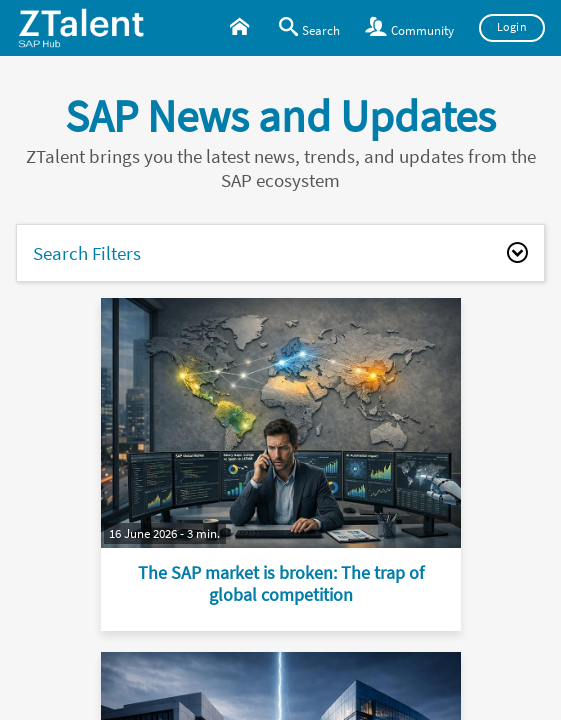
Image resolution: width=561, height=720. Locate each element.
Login (512, 27)
